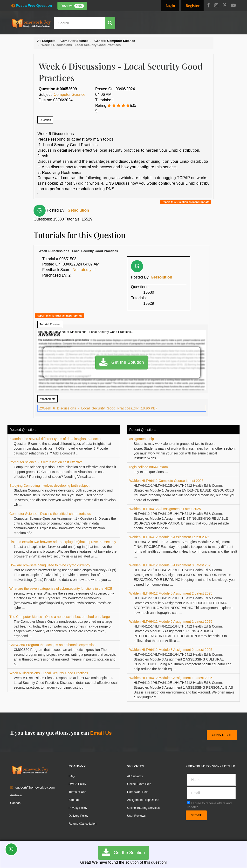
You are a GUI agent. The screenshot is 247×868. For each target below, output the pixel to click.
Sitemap (75, 800)
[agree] (189, 802)
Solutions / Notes (188, 37)
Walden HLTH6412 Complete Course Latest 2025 (166, 481)
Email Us (101, 733)
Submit (197, 815)
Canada (16, 803)
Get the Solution (122, 363)
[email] (211, 793)
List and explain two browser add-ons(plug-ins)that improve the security (63, 542)
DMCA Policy (78, 784)
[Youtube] (233, 6)
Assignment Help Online (144, 800)
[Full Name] (211, 779)
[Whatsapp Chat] (11, 849)
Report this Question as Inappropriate (185, 202)
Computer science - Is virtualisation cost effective (46, 462)
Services (121, 37)
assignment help (142, 439)
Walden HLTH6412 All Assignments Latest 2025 (165, 509)
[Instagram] (216, 6)
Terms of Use (78, 792)
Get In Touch (222, 735)
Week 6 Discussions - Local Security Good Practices (49, 673)
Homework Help (138, 792)
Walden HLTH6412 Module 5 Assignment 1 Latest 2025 (171, 622)
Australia (16, 795)
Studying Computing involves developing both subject (49, 486)
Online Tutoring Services (144, 807)
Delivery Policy (79, 815)
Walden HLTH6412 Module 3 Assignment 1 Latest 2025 (171, 678)
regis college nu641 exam (149, 467)
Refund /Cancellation (83, 823)
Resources (141, 37)
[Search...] (82, 23)
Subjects (162, 37)
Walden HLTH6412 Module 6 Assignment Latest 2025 (169, 537)
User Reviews (137, 815)
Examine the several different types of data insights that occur (55, 439)
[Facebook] (208, 6)
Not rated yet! (84, 270)
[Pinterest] (225, 6)
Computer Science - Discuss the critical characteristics (50, 514)
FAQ (72, 776)
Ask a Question (223, 37)
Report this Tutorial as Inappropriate (59, 316)
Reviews (72, 6)
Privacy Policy (79, 807)
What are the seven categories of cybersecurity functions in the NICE (61, 589)
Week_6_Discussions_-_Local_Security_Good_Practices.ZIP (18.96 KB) (98, 408)
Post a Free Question (32, 5)
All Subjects (135, 776)
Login (170, 6)
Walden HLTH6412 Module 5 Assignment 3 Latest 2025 (171, 565)
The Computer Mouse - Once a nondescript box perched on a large (60, 617)
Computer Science (70, 94)
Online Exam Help (140, 784)
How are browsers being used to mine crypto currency (50, 565)
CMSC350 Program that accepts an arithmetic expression (52, 645)
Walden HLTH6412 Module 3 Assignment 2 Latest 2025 (171, 650)
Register (193, 6)
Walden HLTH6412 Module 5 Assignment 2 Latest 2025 (171, 593)
